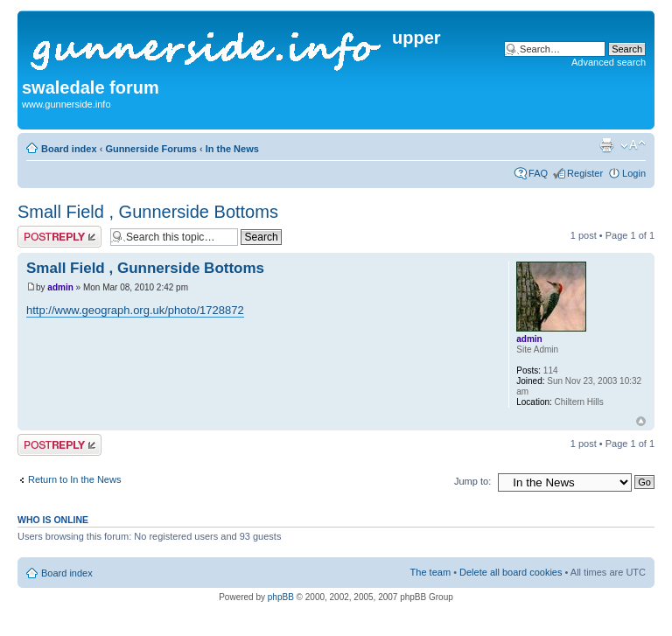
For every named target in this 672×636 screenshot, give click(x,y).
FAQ (538, 173)
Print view (606, 145)
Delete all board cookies (511, 572)
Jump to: (472, 481)
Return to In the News (74, 479)
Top (641, 421)
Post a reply (59, 237)
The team (430, 572)
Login (634, 173)
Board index (69, 149)
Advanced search (609, 62)
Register (585, 173)
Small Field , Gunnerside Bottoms (148, 212)
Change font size (633, 145)
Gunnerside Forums (151, 149)
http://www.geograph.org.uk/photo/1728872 (135, 310)
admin (60, 287)
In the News (232, 149)
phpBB (281, 597)
